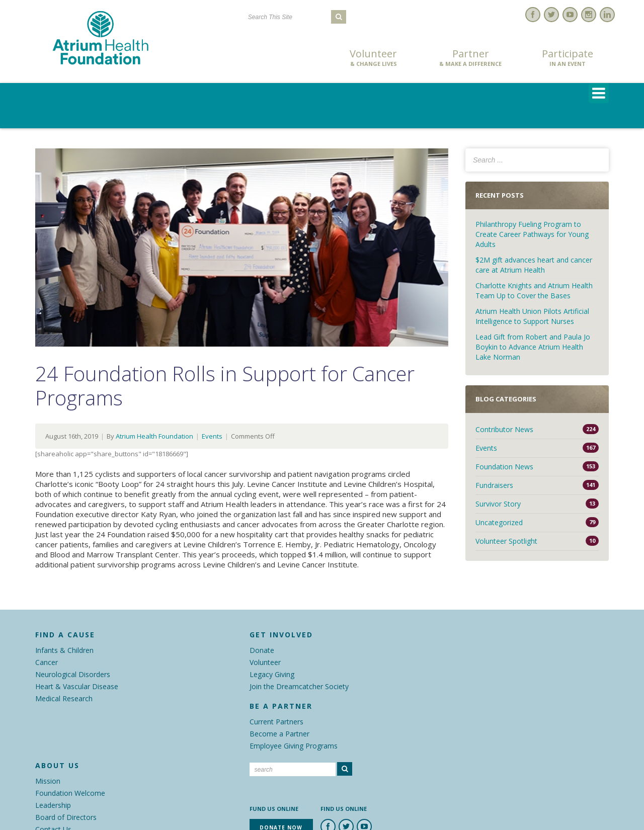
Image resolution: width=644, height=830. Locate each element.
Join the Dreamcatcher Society (299, 686)
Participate (568, 58)
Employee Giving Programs (294, 746)
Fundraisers (494, 485)
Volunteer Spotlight (506, 541)
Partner (470, 58)
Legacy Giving (272, 674)
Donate (262, 650)
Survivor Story (498, 504)
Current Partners (276, 722)
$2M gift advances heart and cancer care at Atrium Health (534, 265)
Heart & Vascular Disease (77, 686)
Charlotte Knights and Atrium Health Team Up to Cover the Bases (534, 290)
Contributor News (504, 429)
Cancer (47, 662)
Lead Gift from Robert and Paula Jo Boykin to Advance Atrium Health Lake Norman (533, 347)
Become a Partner (279, 734)
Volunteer (373, 58)
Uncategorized (499, 522)
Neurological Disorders (73, 674)
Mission (48, 781)
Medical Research (64, 698)
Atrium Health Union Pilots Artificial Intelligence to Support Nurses (532, 316)
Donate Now (276, 59)
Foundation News (504, 467)
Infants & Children (64, 650)
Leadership (53, 805)
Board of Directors (66, 817)
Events (212, 436)
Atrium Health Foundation (154, 436)
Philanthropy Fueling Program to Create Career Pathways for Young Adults (532, 234)
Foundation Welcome (70, 793)
